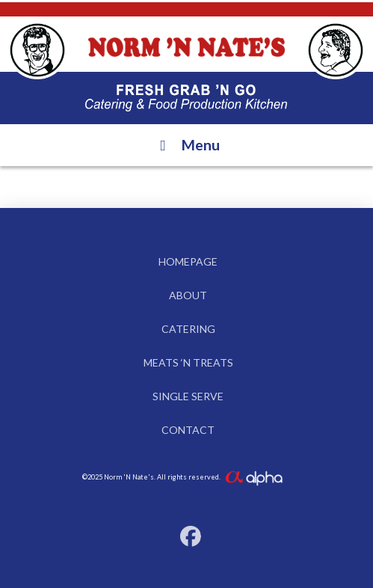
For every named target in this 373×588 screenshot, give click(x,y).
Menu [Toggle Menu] (186, 145)
